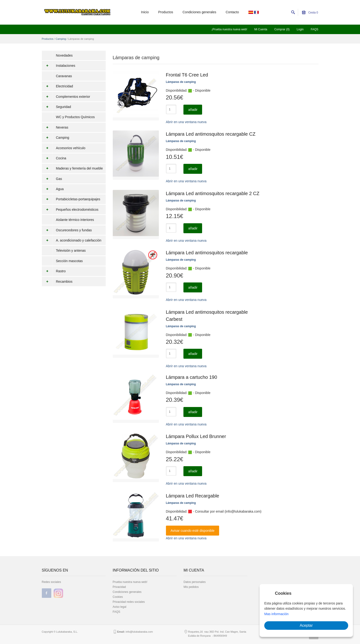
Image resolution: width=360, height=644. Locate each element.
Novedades (64, 55)
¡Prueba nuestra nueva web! (229, 29)
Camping (61, 39)
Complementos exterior (66, 97)
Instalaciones (59, 66)
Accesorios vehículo (64, 148)
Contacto (232, 12)
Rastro (54, 271)
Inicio (145, 12)
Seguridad (56, 107)
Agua (53, 189)
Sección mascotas (69, 261)
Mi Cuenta (261, 29)
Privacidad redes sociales (129, 602)
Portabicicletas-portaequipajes (71, 199)
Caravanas (64, 76)
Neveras (55, 127)
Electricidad (57, 86)
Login (300, 29)
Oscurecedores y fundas (67, 230)
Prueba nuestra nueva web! (130, 582)
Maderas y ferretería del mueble (72, 168)
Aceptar (306, 625)
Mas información (276, 614)
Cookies (118, 597)
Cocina (54, 158)
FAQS (314, 29)
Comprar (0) (282, 29)
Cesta (310, 13)
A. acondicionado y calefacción (72, 240)
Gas (52, 179)
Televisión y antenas (71, 250)
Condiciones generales (199, 12)
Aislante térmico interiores (75, 220)
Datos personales (195, 582)
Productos (166, 12)
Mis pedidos (191, 587)
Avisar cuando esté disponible (193, 531)
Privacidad (119, 587)
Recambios (57, 282)
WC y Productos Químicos (75, 117)
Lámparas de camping (181, 82)
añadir (193, 110)
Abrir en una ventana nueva (186, 122)
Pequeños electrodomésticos (70, 210)
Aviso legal (120, 607)
